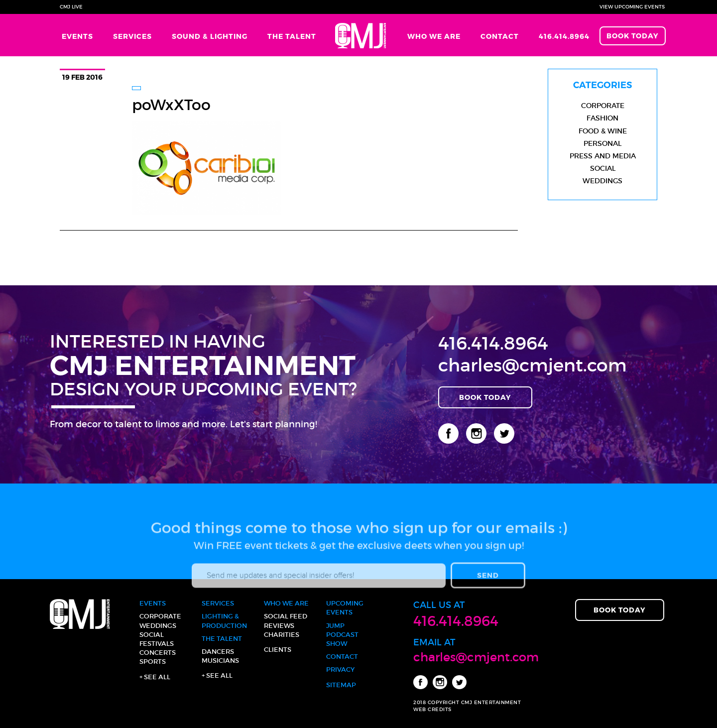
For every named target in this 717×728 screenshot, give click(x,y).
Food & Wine (603, 131)
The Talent (292, 36)
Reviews (279, 626)
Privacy (340, 669)
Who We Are (434, 36)
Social (603, 168)
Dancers (218, 652)
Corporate (603, 106)
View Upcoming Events (632, 7)
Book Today (633, 36)
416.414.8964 (564, 36)
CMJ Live (71, 7)
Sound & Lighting (210, 36)
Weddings (602, 181)
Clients (278, 650)
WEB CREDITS (432, 709)
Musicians (220, 661)
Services (132, 36)
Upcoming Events (345, 608)
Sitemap (341, 685)
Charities (282, 635)
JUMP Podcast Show (342, 635)
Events (77, 36)
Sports (153, 662)
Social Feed (286, 616)
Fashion (602, 118)
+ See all (155, 677)
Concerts (158, 653)
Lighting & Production (224, 621)
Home (362, 35)
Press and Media (603, 156)
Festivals (157, 644)
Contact (500, 36)
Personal (602, 143)
